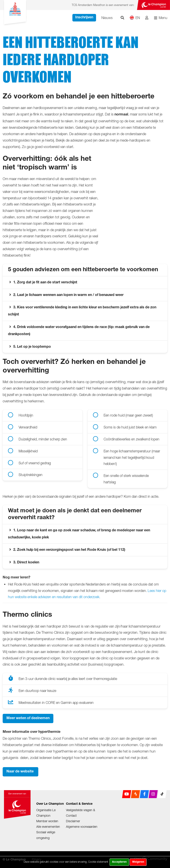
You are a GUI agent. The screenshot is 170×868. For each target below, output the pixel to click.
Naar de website (20, 772)
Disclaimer (73, 821)
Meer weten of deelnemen (28, 718)
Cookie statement (98, 862)
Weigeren (138, 862)
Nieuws (107, 18)
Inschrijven (84, 18)
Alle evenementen (48, 827)
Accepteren (119, 862)
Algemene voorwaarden (82, 827)
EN (135, 18)
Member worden (47, 821)
